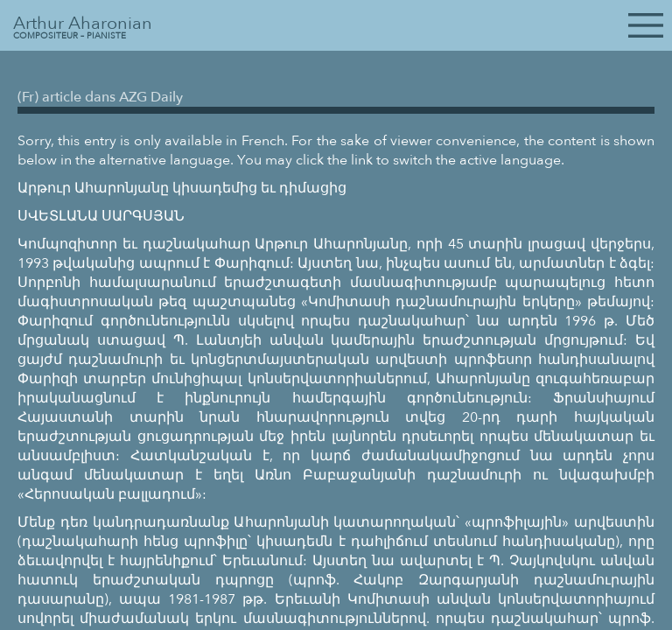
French (263, 141)
